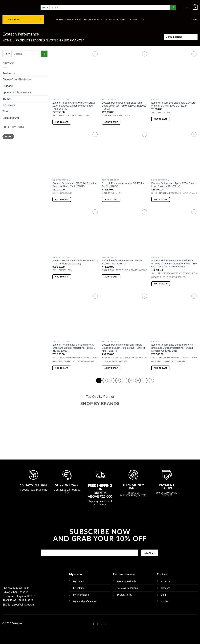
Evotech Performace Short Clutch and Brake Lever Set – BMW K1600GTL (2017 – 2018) (124, 106)
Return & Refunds (127, 581)
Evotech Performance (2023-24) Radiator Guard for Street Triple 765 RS (74, 185)
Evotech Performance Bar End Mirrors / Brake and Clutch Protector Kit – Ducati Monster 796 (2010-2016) (172, 348)
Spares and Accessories (17, 92)
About (124, 19)
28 (131, 380)
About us (166, 581)
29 (138, 380)
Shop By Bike (73, 19)
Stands (7, 99)
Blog (163, 595)
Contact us (137, 19)
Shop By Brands (93, 19)
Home (60, 19)
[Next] (151, 381)
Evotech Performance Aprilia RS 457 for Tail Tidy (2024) (123, 185)
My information (81, 595)
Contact (165, 601)
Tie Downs (9, 105)
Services (166, 588)
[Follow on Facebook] (94, 624)
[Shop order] (181, 37)
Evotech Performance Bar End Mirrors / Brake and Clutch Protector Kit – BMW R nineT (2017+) (123, 348)
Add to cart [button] (62, 122)
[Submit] (173, 7)
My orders (79, 581)
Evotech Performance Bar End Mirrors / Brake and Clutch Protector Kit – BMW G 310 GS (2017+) (74, 348)
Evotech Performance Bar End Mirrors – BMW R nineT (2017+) (123, 262)
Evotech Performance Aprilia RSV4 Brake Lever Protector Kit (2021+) (173, 185)
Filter (8, 137)
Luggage (8, 86)
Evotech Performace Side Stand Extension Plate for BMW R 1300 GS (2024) (174, 104)
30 (145, 380)
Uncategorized (11, 118)
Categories (111, 19)
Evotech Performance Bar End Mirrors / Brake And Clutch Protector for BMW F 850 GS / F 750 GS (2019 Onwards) (174, 264)
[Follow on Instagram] (98, 624)
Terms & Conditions (127, 588)
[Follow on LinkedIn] (106, 624)
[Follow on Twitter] (102, 624)
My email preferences (85, 601)
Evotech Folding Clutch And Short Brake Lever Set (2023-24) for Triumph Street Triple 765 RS (74, 106)
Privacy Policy (125, 595)
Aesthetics (9, 73)
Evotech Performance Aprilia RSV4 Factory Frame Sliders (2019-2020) (75, 262)
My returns (79, 588)
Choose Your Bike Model (17, 80)
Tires (5, 111)
